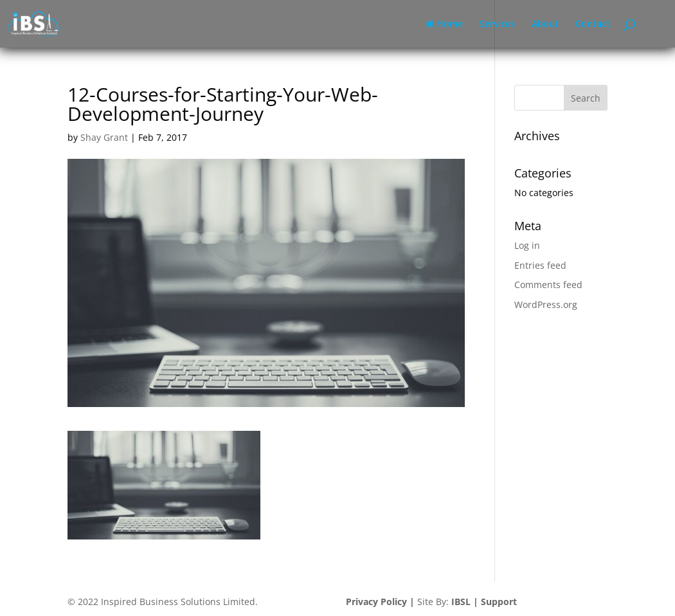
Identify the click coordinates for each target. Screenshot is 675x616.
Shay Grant (104, 137)
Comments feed (548, 285)
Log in (527, 245)
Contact (593, 24)
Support (499, 602)
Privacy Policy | (380, 602)
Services (497, 24)
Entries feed (540, 265)
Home (444, 24)
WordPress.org (546, 304)
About (545, 24)
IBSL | (465, 602)
